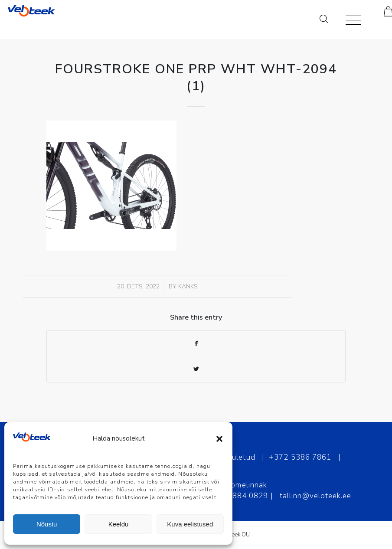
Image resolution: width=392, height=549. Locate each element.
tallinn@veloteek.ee (316, 496)
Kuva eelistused (190, 524)
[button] (219, 439)
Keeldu (119, 524)
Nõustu (47, 524)
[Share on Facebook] (196, 344)
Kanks (188, 286)
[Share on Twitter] (196, 369)
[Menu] (349, 20)
